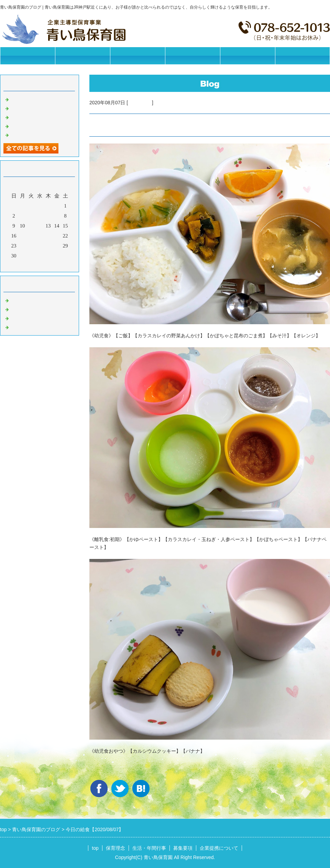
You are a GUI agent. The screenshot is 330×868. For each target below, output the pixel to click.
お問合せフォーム (302, 56)
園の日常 (21, 309)
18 (31, 236)
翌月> (53, 265)
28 (57, 246)
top (95, 848)
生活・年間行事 (138, 56)
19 (40, 236)
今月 (40, 265)
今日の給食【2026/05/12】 (40, 126)
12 (40, 226)
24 (23, 246)
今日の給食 (140, 103)
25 (31, 246)
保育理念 (82, 56)
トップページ (27, 56)
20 (48, 236)
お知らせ (21, 300)
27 (48, 246)
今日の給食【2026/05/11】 (40, 135)
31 (23, 256)
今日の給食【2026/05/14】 (40, 108)
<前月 (26, 265)
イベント (21, 327)
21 (57, 236)
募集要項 (192, 56)
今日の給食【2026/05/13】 (40, 117)
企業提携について (247, 56)
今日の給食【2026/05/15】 (40, 99)
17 (23, 236)
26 (40, 246)
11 (31, 226)
